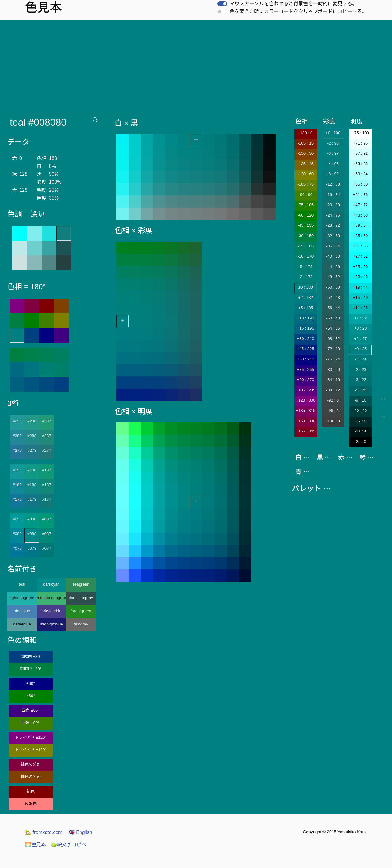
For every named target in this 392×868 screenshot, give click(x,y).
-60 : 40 (333, 318)
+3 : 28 (360, 328)
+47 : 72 (361, 205)
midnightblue (51, 624)
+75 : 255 (306, 370)
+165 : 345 (305, 431)
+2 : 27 (360, 339)
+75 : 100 (360, 133)
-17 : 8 (360, 421)
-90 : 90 (305, 195)
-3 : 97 (333, 153)
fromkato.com (44, 832)
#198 (32, 470)
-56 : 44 (333, 308)
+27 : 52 (361, 256)
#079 (17, 548)
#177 (47, 499)
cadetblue (22, 624)
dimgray (81, 624)
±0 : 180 (306, 287)
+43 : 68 (361, 215)
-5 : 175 (305, 267)
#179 (17, 499)
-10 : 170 (305, 256)
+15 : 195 (306, 328)
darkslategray (81, 598)
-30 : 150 (305, 236)
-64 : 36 (333, 328)
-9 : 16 (360, 400)
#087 (47, 534)
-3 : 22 (360, 380)
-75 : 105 (305, 205)
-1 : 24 (360, 359)
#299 (17, 421)
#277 (47, 450)
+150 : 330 (305, 421)
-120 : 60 (305, 174)
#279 (17, 450)
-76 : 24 (333, 359)
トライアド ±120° (31, 737)
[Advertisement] (196, 66)
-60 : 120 (305, 215)
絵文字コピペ (69, 845)
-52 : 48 (333, 298)
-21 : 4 (360, 431)
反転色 (31, 804)
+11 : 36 (361, 308)
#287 (47, 436)
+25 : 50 (361, 267)
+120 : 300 (305, 400)
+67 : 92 (361, 153)
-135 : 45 (305, 164)
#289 (17, 436)
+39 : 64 (361, 225)
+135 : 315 (305, 411)
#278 (32, 450)
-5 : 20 (360, 390)
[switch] (222, 4)
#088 (32, 534)
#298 (32, 421)
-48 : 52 (333, 277)
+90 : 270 (306, 380)
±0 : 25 (361, 349)
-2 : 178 (305, 277)
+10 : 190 (306, 318)
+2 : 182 (306, 298)
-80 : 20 (333, 370)
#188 (32, 485)
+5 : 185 (306, 308)
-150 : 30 (305, 153)
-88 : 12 (333, 390)
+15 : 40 (361, 298)
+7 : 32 (360, 318)
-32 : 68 (333, 236)
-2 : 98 (333, 143)
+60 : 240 (306, 359)
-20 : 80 (333, 205)
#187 (47, 485)
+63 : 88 (361, 164)
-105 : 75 (305, 184)
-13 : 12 (360, 411)
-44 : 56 (333, 267)
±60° (30, 683)
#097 (47, 519)
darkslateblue (51, 611)
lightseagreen (22, 598)
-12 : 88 (333, 184)
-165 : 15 (305, 143)
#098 (32, 519)
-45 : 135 (305, 225)
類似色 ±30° (31, 657)
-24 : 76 (333, 215)
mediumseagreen (51, 598)
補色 (31, 791)
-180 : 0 (305, 133)
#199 (17, 470)
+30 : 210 (306, 339)
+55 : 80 (361, 184)
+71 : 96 (361, 143)
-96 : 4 (333, 411)
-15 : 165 (305, 246)
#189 (17, 485)
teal (22, 584)
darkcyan (51, 584)
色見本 (36, 845)
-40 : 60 (333, 256)
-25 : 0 (360, 442)
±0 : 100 (333, 133)
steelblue (22, 611)
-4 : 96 (333, 164)
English (80, 832)
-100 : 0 (333, 421)
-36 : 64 (333, 246)
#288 (32, 436)
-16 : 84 (333, 195)
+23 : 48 (361, 277)
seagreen (81, 584)
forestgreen (81, 611)
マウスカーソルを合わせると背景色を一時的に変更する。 (293, 4)
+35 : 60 (361, 236)
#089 (17, 534)
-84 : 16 (333, 380)
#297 (47, 421)
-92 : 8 (333, 400)
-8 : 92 (333, 174)
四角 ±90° (30, 710)
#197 (47, 470)
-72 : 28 (333, 349)
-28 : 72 (333, 225)
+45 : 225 (306, 349)
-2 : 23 (360, 370)
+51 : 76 (361, 195)
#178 (32, 499)
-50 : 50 (333, 287)
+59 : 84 (361, 174)
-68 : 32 (333, 339)
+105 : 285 (305, 390)
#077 (47, 548)
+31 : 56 (361, 246)
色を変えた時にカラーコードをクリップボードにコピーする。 (298, 11)
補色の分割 (31, 764)
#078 (32, 548)
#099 (17, 519)
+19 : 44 (361, 287)
